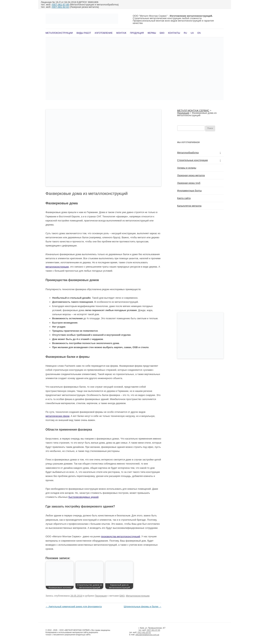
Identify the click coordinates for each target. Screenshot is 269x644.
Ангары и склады (187, 168)
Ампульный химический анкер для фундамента (74, 606)
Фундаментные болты (189, 191)
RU (185, 33)
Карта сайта (184, 198)
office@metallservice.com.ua (147, 635)
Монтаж (121, 33)
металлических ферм (58, 416)
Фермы (152, 33)
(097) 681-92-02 (60, 7)
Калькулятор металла (189, 206)
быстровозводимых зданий (84, 497)
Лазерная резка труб (189, 183)
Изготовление (104, 33)
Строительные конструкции (193, 160)
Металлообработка (188, 153)
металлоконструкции (57, 267)
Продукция (137, 33)
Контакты (174, 33)
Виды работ (84, 33)
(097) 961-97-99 (60, 5)
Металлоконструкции (59, 33)
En (199, 33)
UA (192, 33)
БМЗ (162, 33)
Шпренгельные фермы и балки (142, 606)
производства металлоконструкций (120, 536)
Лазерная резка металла (191, 175)
